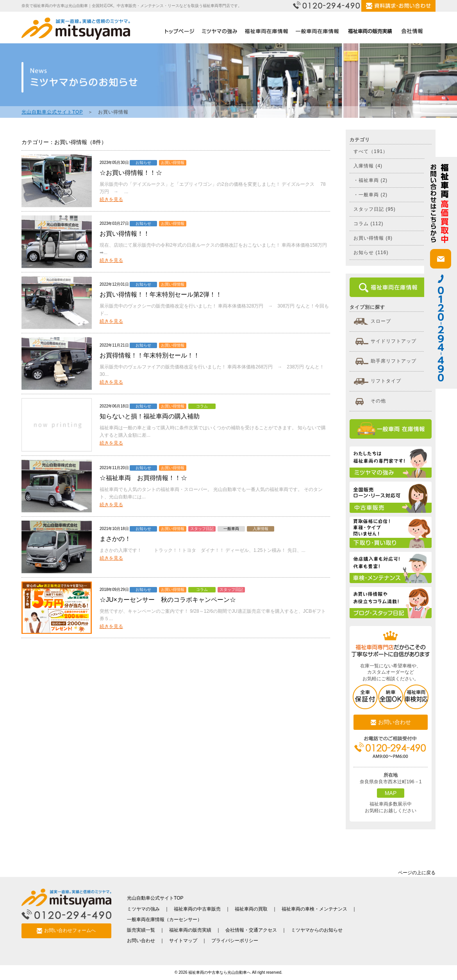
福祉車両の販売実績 (190, 930)
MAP (391, 793)
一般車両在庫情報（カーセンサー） (164, 920)
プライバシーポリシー (235, 941)
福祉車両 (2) (373, 180)
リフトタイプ (377, 381)
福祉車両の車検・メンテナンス (314, 909)
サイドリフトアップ (385, 341)
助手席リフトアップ (385, 361)
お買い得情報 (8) (373, 238)
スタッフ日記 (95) (375, 209)
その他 (370, 401)
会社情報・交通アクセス (251, 930)
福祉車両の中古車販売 (197, 909)
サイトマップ (183, 941)
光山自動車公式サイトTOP (52, 112)
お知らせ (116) (371, 253)
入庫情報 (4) (368, 166)
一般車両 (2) (373, 195)
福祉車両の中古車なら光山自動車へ (220, 972)
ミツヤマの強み (143, 909)
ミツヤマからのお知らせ (317, 930)
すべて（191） (371, 151)
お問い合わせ (391, 722)
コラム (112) (368, 224)
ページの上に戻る (417, 873)
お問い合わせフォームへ (66, 931)
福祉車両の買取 (251, 909)
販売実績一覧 (141, 930)
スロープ (372, 322)
